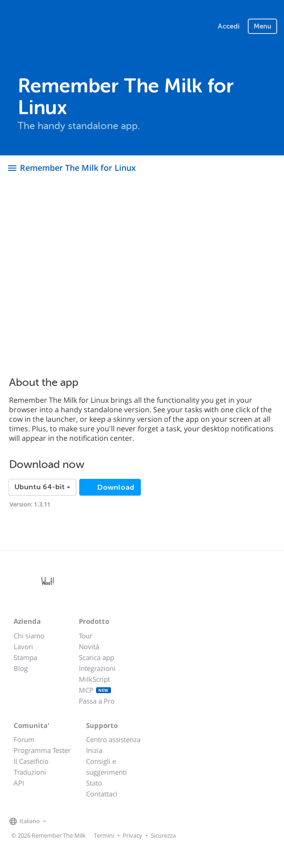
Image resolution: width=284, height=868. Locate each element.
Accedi (229, 26)
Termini (104, 835)
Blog (21, 668)
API (19, 783)
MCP (95, 690)
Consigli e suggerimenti (106, 767)
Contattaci (102, 794)
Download (115, 487)
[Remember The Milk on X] (75, 822)
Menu (262, 26)
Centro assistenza (113, 739)
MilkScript (94, 679)
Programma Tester (42, 750)
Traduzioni (30, 772)
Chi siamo (29, 636)
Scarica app (96, 657)
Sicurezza (163, 835)
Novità (89, 646)
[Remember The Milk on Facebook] (62, 822)
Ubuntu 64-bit (42, 487)
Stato (94, 783)
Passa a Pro (97, 701)
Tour (86, 636)
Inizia (94, 750)
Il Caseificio (31, 761)
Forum (24, 739)
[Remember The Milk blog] (86, 822)
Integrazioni (97, 668)
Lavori (23, 646)
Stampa (25, 657)
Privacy (132, 835)
